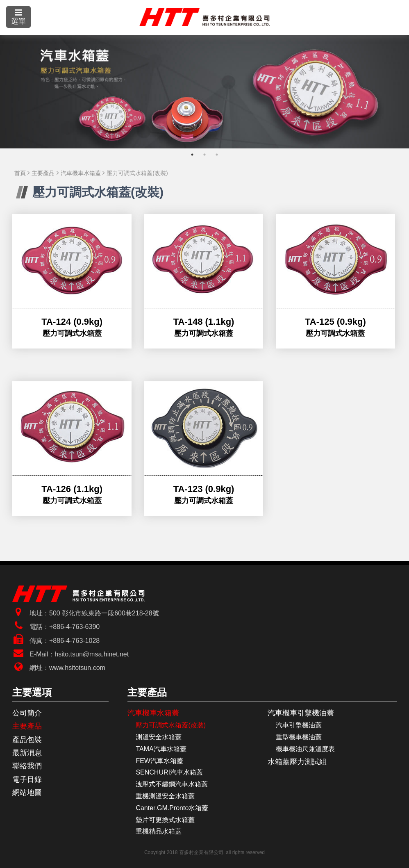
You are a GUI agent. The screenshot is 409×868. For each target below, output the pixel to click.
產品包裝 (27, 740)
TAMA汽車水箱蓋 (161, 749)
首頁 (20, 173)
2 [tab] (204, 155)
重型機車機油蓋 (299, 737)
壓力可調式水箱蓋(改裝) (137, 173)
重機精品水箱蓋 (159, 831)
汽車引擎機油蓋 (299, 725)
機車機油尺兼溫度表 (305, 749)
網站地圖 (27, 793)
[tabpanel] (204, 92)
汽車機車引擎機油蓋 (301, 713)
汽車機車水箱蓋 (81, 173)
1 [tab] (192, 155)
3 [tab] (217, 155)
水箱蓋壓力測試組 (297, 762)
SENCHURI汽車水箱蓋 (169, 772)
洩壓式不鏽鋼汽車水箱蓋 (172, 784)
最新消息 (27, 753)
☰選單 (18, 17)
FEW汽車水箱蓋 (159, 761)
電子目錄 (27, 779)
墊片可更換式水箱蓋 (165, 820)
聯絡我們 (27, 766)
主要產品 (43, 173)
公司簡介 (27, 713)
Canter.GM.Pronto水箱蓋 (172, 808)
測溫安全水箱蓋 (159, 737)
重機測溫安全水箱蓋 (165, 796)
